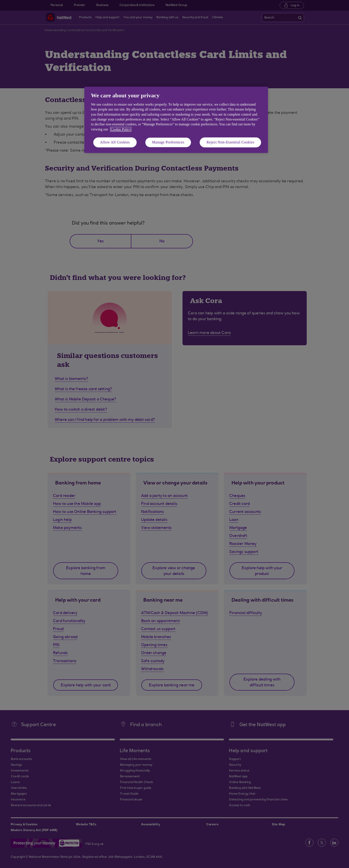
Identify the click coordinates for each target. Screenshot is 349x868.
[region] (176, 120)
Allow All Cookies (115, 142)
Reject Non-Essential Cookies (230, 142)
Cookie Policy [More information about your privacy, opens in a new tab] (121, 129)
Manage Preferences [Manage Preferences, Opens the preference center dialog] (168, 142)
